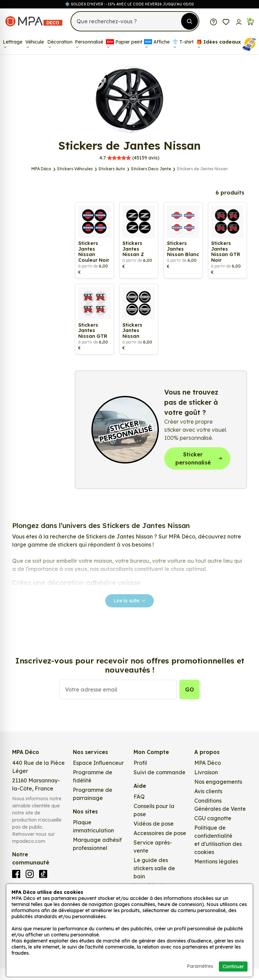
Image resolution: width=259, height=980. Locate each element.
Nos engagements (218, 793)
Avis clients (208, 803)
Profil (140, 774)
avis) (129, 158)
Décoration (60, 44)
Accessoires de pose (160, 845)
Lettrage (12, 44)
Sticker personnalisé (199, 470)
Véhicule (35, 44)
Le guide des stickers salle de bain (154, 880)
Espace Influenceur (98, 774)
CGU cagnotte (213, 830)
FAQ (139, 808)
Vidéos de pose (154, 835)
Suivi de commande (160, 784)
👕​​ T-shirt (183, 44)
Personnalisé (89, 44)
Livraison (206, 784)
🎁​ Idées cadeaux (219, 44)
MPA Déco (208, 774)
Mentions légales (216, 873)
